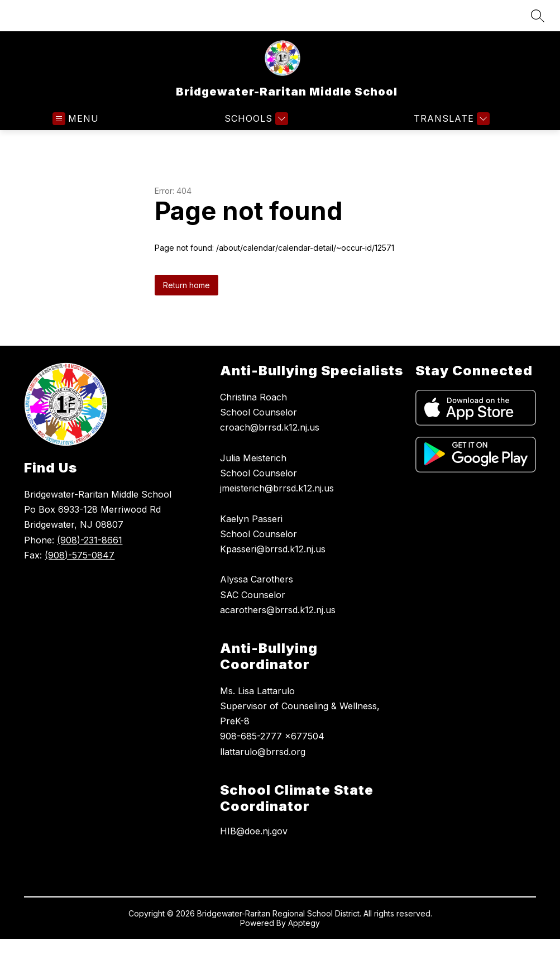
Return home (186, 285)
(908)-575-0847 (80, 555)
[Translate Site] (450, 119)
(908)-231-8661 (90, 540)
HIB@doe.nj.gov (254, 831)
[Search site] (538, 16)
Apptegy (304, 923)
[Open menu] (76, 119)
